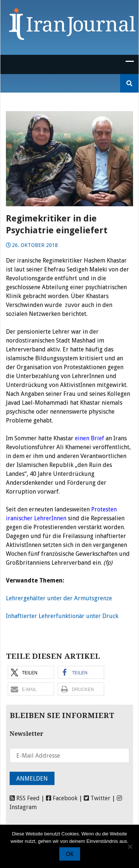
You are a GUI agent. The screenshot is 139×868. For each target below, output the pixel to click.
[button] (31, 672)
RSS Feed (25, 798)
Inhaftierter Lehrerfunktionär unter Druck (62, 616)
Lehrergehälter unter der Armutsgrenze (59, 598)
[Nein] (130, 847)
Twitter (97, 798)
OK (70, 854)
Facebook (62, 798)
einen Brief (89, 438)
